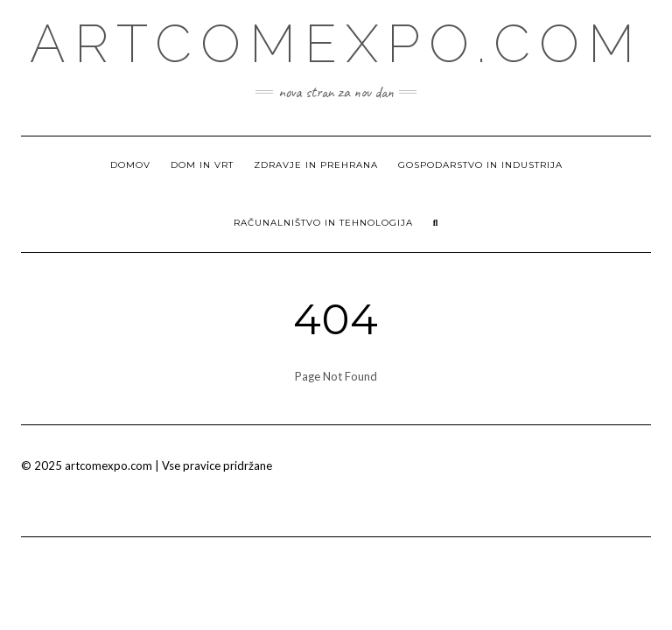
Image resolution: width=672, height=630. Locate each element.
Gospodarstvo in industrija (480, 165)
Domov (130, 165)
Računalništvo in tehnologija (323, 223)
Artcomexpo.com (336, 44)
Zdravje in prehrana (316, 165)
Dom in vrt (202, 165)
